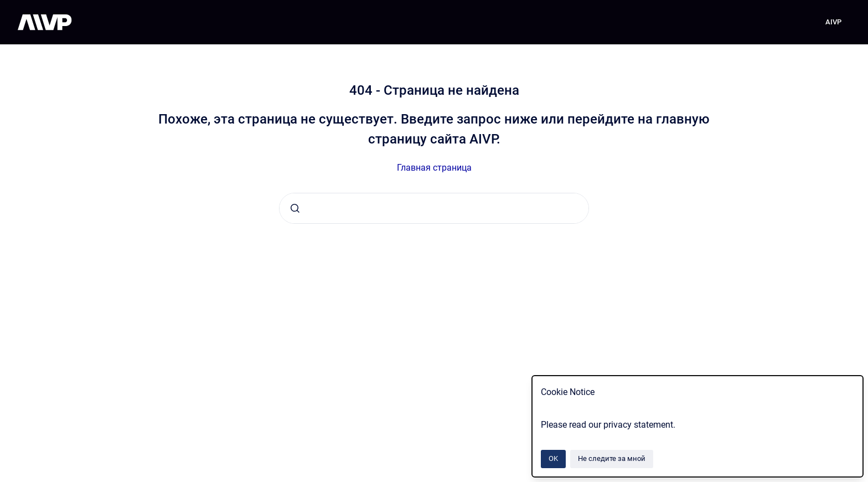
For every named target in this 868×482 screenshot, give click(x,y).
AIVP (833, 22)
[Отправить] (295, 208)
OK (553, 458)
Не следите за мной (612, 458)
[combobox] (434, 208)
